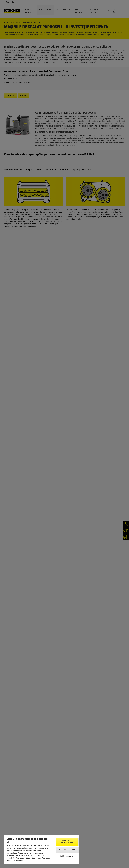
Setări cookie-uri (67, 856)
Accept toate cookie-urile (67, 842)
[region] (42, 849)
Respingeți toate (67, 850)
